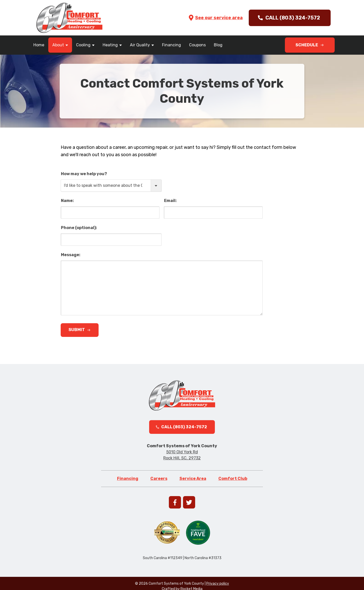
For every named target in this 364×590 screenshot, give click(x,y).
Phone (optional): (79, 228)
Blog (218, 45)
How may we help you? (84, 174)
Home (39, 45)
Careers (159, 482)
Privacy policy (218, 587)
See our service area (215, 18)
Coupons (197, 45)
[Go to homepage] (69, 18)
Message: (71, 255)
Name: (67, 201)
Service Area (193, 482)
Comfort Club (233, 482)
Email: (170, 201)
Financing (172, 45)
